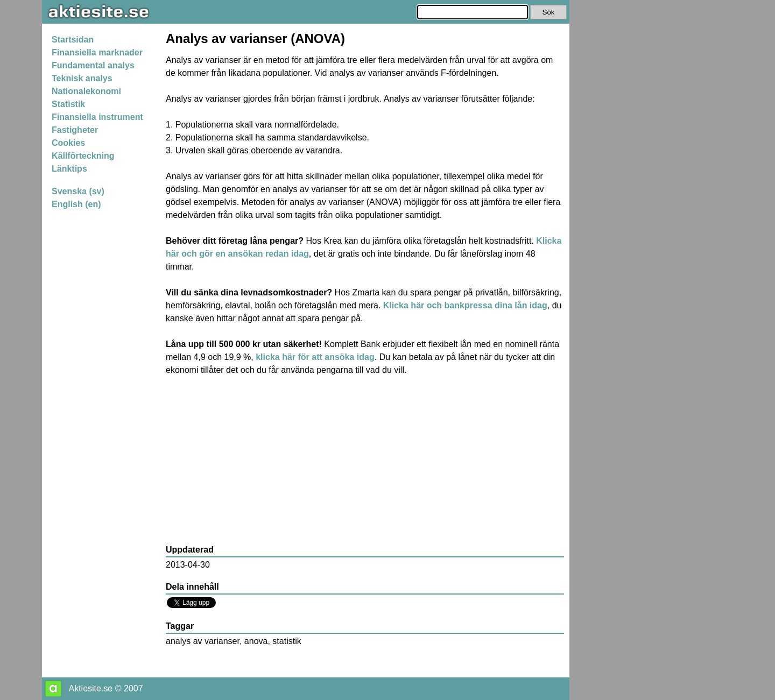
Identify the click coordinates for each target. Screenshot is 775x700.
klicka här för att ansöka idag (315, 357)
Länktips (69, 169)
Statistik (68, 104)
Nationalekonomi (86, 91)
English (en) (76, 204)
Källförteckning (83, 156)
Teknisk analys (82, 78)
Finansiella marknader (97, 52)
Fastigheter (75, 130)
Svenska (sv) (78, 191)
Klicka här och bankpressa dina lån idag (465, 305)
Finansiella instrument (97, 117)
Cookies (68, 143)
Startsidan (73, 40)
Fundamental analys (93, 65)
